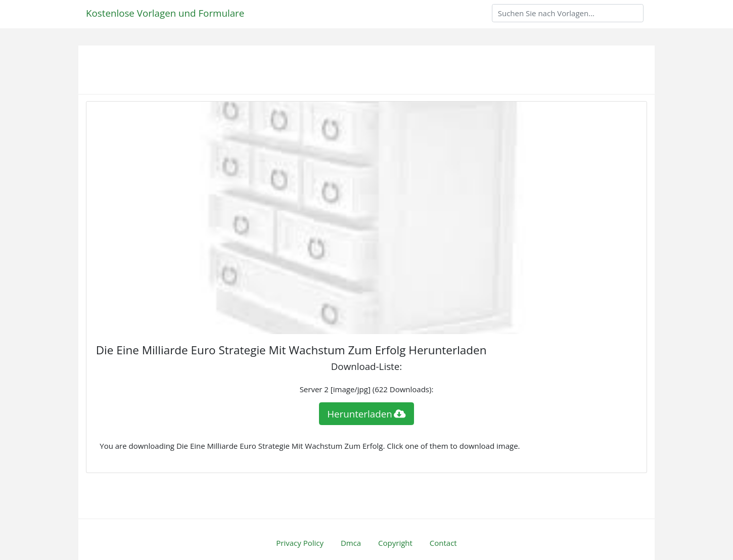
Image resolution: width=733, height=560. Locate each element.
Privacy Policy (300, 543)
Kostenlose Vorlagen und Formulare (165, 13)
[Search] (568, 13)
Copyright (395, 543)
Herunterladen (366, 414)
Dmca (351, 543)
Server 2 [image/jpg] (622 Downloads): (367, 389)
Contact (443, 543)
